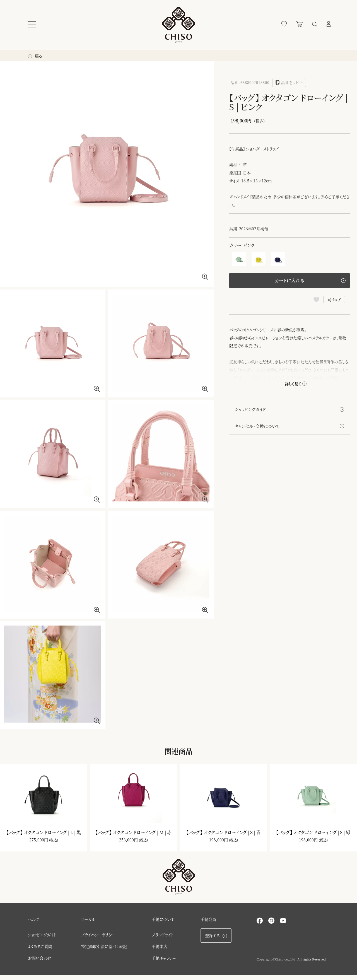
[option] (107, 174)
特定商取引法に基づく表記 (104, 952)
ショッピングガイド (250, 410)
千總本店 (160, 952)
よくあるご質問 (40, 952)
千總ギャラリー (164, 963)
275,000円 (39, 843)
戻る (35, 56)
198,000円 (219, 843)
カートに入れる (290, 281)
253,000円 (128, 843)
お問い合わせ (39, 963)
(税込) (54, 843)
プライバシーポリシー (98, 940)
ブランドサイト (163, 940)
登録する (216, 941)
